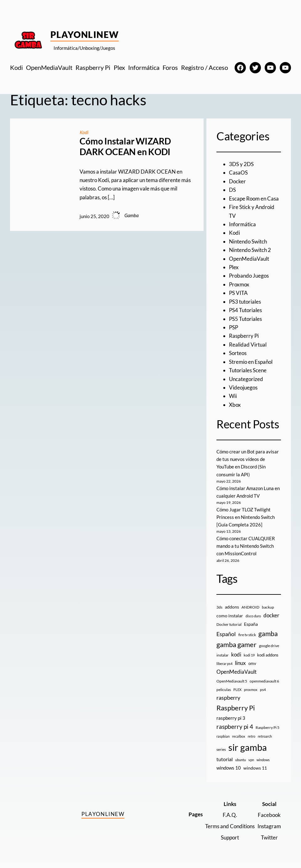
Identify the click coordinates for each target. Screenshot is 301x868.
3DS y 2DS (241, 164)
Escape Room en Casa (254, 199)
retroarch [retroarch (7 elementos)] (265, 736)
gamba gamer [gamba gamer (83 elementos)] (236, 644)
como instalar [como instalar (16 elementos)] (230, 616)
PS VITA (238, 293)
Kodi (84, 132)
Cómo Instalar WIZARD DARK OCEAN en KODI (125, 146)
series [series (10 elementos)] (221, 749)
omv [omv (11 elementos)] (252, 663)
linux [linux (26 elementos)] (240, 663)
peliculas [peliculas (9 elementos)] (224, 690)
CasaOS (238, 173)
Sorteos (238, 353)
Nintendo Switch (248, 241)
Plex (234, 267)
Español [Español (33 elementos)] (226, 634)
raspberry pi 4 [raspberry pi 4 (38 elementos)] (235, 727)
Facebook (269, 815)
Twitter (269, 837)
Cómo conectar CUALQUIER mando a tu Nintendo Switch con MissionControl (246, 546)
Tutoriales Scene (248, 370)
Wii (233, 396)
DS (232, 190)
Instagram (269, 826)
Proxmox (239, 284)
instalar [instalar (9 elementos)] (223, 655)
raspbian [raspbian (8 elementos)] (223, 736)
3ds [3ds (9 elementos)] (219, 607)
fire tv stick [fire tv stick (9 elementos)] (247, 635)
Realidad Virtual (248, 345)
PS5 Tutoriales (245, 319)
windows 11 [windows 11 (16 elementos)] (255, 768)
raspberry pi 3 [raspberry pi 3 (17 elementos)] (231, 718)
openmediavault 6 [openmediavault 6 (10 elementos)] (264, 681)
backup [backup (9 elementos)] (268, 607)
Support (230, 837)
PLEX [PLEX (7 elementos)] (237, 690)
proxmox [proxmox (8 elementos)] (251, 690)
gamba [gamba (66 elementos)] (268, 634)
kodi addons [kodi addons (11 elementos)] (268, 655)
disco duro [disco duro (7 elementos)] (253, 616)
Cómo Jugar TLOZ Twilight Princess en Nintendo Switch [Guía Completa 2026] (246, 517)
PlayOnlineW (85, 34)
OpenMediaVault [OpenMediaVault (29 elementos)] (236, 672)
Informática (242, 224)
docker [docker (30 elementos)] (271, 615)
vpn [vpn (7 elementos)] (251, 760)
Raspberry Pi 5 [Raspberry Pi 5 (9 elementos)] (267, 727)
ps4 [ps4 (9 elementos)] (263, 690)
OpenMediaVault (249, 259)
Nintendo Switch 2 (250, 250)
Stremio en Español (251, 362)
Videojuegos (243, 387)
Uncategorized (246, 379)
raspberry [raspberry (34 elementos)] (228, 698)
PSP (234, 327)
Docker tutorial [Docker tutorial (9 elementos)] (229, 624)
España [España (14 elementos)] (251, 624)
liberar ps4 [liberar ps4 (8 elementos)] (224, 664)
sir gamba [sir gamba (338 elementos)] (248, 747)
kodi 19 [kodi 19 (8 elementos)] (249, 655)
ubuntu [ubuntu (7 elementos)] (241, 760)
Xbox (235, 405)
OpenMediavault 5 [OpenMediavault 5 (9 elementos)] (232, 681)
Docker (237, 181)
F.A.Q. (230, 815)
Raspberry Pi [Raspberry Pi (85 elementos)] (236, 708)
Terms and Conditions (230, 826)
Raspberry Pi (244, 336)
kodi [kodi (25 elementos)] (236, 655)
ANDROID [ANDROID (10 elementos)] (250, 607)
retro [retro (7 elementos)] (252, 736)
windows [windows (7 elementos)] (263, 760)
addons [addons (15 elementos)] (232, 607)
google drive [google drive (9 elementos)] (269, 646)
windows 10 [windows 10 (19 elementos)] (229, 768)
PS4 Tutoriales (245, 310)
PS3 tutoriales (245, 302)
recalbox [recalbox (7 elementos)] (239, 736)
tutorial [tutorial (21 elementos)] (225, 759)
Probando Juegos (249, 276)
